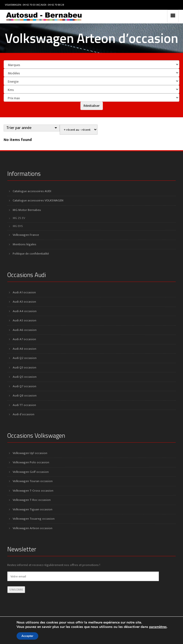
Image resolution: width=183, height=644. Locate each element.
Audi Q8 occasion (25, 396)
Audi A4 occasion (25, 311)
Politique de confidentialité (31, 254)
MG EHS (18, 226)
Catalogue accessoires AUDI (32, 191)
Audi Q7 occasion (24, 386)
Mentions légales (24, 244)
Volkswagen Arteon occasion (33, 528)
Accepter (27, 636)
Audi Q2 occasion (25, 358)
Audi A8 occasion (24, 349)
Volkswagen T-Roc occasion (32, 500)
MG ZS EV (19, 218)
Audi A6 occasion (25, 330)
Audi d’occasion (24, 414)
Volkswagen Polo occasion (31, 462)
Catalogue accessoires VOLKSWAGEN (38, 200)
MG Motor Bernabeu (27, 210)
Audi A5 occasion (24, 320)
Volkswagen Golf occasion (31, 472)
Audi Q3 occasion (24, 367)
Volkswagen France (26, 235)
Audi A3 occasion (24, 302)
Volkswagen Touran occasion (33, 481)
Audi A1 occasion (24, 292)
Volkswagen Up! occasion (30, 453)
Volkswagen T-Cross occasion (33, 491)
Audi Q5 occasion (25, 377)
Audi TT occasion (24, 405)
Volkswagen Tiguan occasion (33, 509)
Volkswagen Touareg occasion (34, 519)
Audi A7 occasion (24, 339)
